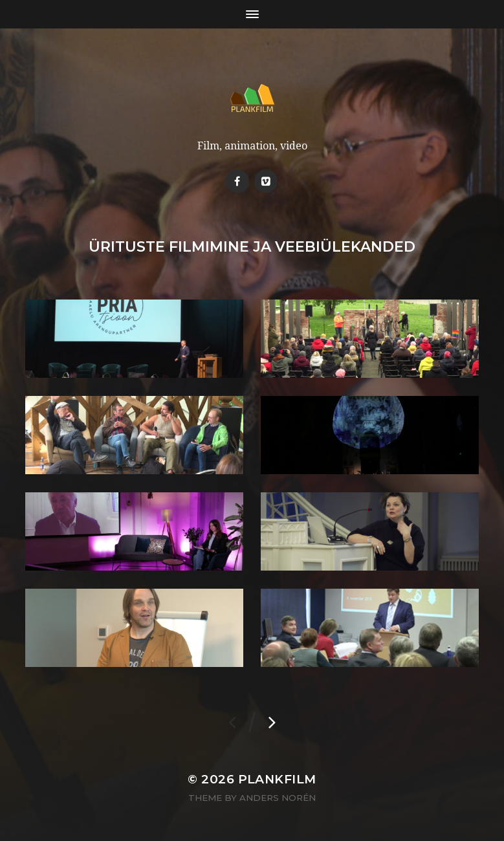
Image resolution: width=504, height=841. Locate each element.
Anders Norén (278, 798)
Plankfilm (277, 779)
